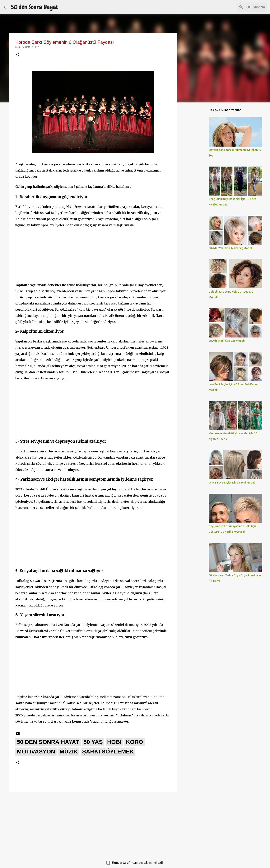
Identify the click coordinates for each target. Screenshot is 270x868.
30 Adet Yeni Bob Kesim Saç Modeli (231, 248)
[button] (18, 55)
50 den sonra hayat (48, 742)
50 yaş (93, 742)
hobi (114, 742)
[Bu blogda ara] (247, 7)
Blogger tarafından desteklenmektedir (135, 863)
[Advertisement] (93, 255)
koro (135, 742)
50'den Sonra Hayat (34, 7)
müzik (69, 751)
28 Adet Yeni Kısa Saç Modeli (227, 341)
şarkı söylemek (108, 751)
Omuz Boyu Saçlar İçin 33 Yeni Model (232, 483)
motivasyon (36, 751)
